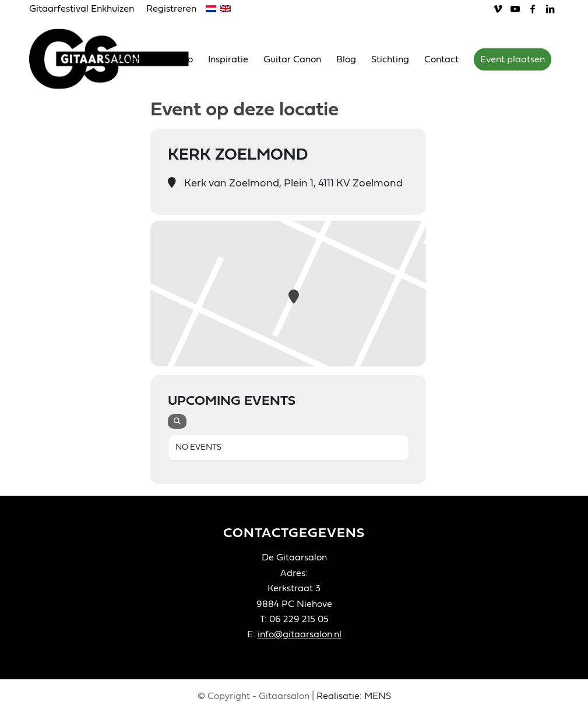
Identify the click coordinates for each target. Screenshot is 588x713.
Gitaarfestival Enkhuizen (82, 9)
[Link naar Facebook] (532, 9)
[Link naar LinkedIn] (550, 9)
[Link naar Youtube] (515, 9)
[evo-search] (177, 421)
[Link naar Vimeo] (497, 9)
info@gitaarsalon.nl (300, 634)
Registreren (171, 9)
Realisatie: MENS (354, 696)
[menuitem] (85, 9)
